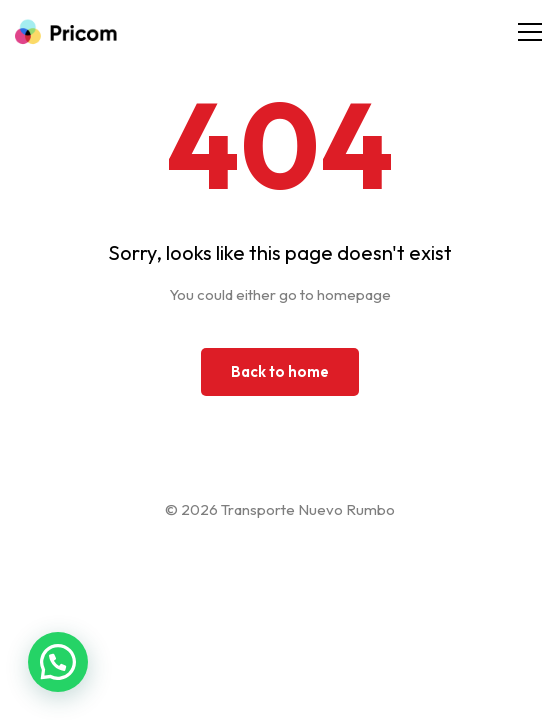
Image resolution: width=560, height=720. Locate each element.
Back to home (280, 371)
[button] (58, 662)
